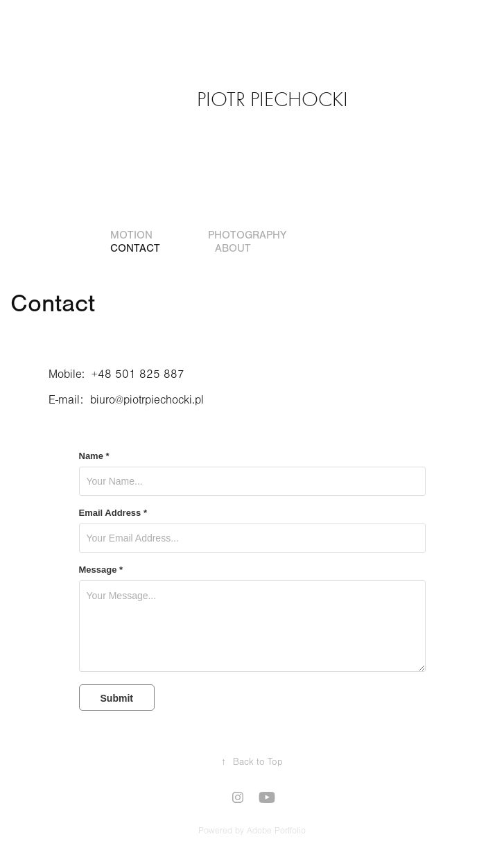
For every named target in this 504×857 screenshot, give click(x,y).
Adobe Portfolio (276, 831)
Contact (135, 248)
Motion (131, 235)
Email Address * (113, 513)
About (233, 248)
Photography (247, 235)
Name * (94, 456)
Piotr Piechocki (272, 99)
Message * (101, 570)
